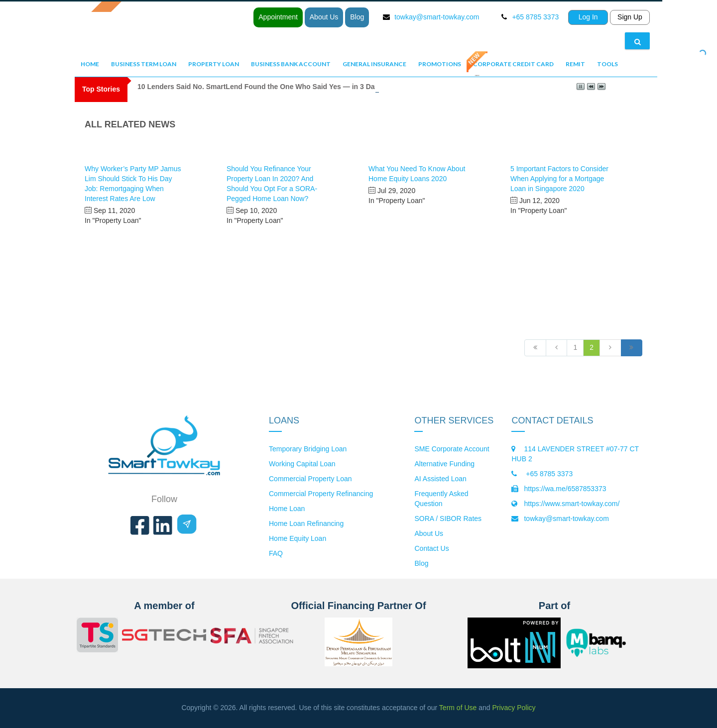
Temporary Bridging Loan (308, 449)
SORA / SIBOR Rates (448, 519)
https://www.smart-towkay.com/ (572, 504)
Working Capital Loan (302, 464)
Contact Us (431, 548)
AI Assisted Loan (440, 479)
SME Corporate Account (452, 449)
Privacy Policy (514, 708)
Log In (588, 17)
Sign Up (630, 17)
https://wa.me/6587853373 (565, 489)
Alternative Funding (444, 464)
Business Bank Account (291, 64)
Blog (357, 17)
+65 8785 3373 (548, 474)
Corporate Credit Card (513, 64)
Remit (575, 64)
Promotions (440, 64)
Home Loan (287, 509)
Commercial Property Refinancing (321, 494)
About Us (324, 17)
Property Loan (214, 64)
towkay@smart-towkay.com (437, 17)
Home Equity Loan (298, 538)
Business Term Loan (144, 64)
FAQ (276, 553)
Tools (607, 64)
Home (90, 64)
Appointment (278, 17)
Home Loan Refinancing (306, 523)
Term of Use (458, 708)
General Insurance (374, 64)
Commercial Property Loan (310, 479)
